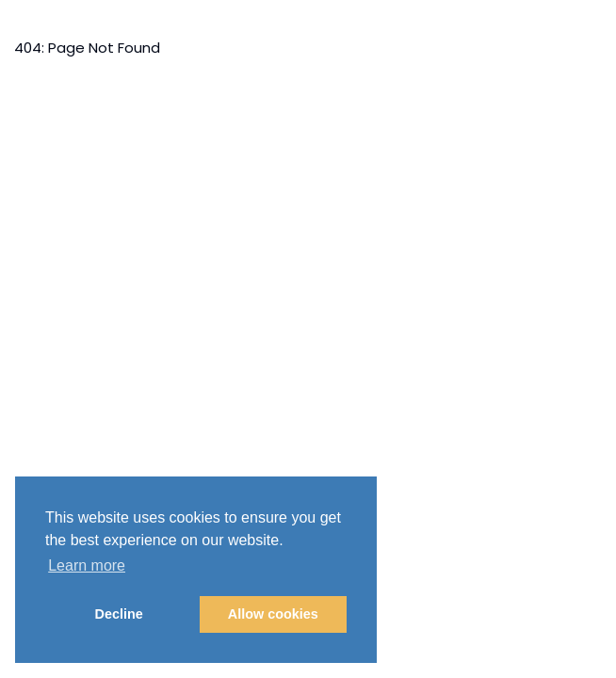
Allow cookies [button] (273, 614)
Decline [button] (119, 614)
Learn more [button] (87, 565)
